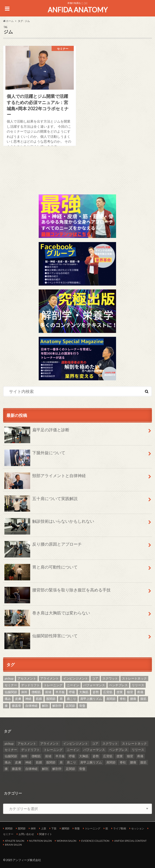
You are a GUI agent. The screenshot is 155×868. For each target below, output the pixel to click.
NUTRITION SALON (40, 841)
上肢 (44, 828)
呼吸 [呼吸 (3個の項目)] (72, 692)
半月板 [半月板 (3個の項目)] (60, 692)
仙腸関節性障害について (41, 638)
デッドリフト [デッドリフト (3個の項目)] (30, 685)
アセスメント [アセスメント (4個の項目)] (27, 678)
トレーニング (93, 828)
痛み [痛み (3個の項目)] (8, 699)
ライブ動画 (120, 828)
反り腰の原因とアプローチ (43, 546)
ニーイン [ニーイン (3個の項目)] (73, 685)
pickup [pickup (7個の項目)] (9, 678)
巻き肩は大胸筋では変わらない (47, 615)
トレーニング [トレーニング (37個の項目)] (53, 685)
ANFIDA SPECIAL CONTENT (130, 841)
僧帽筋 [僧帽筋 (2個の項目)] (36, 692)
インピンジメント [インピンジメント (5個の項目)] (76, 678)
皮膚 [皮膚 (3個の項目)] (18, 699)
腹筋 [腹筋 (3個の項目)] (143, 699)
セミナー (8, 834)
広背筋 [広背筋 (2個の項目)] (108, 692)
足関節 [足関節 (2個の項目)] (70, 706)
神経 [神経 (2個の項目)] (28, 699)
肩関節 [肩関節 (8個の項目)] (111, 699)
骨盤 (77, 828)
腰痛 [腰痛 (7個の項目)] (133, 699)
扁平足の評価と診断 (37, 432)
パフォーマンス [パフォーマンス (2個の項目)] (94, 685)
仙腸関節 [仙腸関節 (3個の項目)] (11, 692)
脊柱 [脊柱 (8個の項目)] (123, 699)
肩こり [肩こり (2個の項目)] (71, 699)
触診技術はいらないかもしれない (49, 523)
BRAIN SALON (13, 845)
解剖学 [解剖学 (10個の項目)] (57, 706)
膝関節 (66, 828)
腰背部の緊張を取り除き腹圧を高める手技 (58, 592)
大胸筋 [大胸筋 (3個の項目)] (84, 692)
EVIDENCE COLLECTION (95, 841)
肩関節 (9, 828)
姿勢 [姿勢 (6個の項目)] (96, 692)
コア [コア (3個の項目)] (95, 678)
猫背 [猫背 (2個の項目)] (130, 692)
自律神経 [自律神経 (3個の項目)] (31, 706)
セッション (138, 828)
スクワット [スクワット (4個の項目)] (110, 678)
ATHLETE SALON (15, 841)
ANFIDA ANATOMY (78, 10)
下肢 (54, 828)
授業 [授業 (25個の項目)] (120, 692)
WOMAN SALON (67, 841)
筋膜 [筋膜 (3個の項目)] (39, 699)
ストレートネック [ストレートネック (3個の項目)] (134, 678)
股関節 (22, 828)
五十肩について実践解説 (41, 501)
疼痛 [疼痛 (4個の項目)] (140, 692)
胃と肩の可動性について (41, 569)
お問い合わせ (26, 834)
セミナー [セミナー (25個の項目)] (11, 685)
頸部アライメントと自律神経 (45, 478)
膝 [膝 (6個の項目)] (6, 706)
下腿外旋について (35, 455)
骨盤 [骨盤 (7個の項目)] (82, 706)
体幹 (33, 828)
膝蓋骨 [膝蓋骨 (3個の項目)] (17, 706)
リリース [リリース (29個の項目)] (138, 685)
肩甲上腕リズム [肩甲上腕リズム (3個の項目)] (91, 699)
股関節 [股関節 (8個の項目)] (51, 699)
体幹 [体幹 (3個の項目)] (24, 692)
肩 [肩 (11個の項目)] (61, 699)
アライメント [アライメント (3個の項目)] (50, 678)
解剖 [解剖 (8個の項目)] (45, 706)
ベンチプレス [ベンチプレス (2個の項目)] (118, 685)
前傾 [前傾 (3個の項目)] (48, 692)
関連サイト (46, 834)
